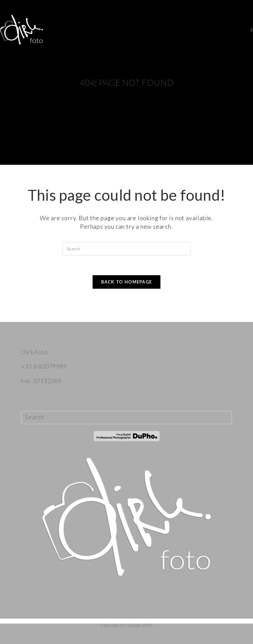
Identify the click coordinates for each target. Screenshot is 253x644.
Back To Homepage (127, 282)
